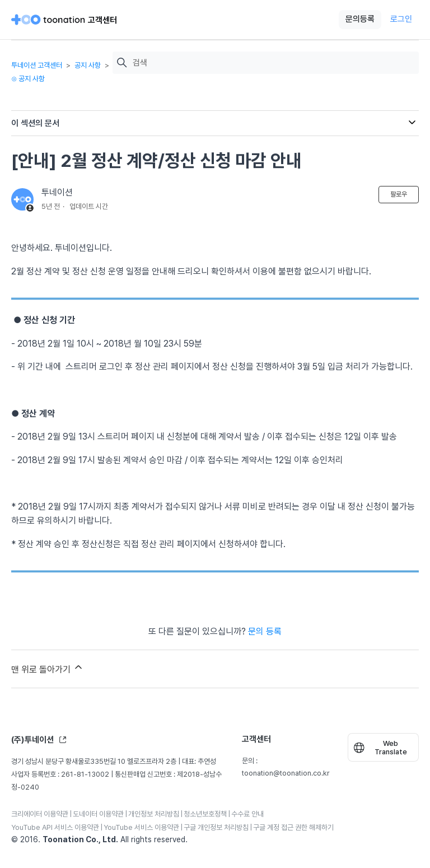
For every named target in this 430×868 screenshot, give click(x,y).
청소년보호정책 (205, 814)
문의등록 (360, 19)
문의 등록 (265, 631)
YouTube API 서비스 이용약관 (55, 827)
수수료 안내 (247, 814)
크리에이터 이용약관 (40, 814)
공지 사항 (88, 65)
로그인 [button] (401, 19)
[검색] (273, 63)
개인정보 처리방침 (154, 814)
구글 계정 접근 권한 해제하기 (293, 827)
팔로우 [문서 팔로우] (399, 194)
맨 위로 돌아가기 (48, 668)
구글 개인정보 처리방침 (216, 827)
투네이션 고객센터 (37, 65)
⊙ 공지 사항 (28, 79)
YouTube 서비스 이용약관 (141, 827)
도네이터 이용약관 (98, 814)
